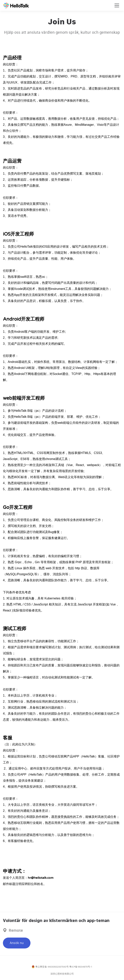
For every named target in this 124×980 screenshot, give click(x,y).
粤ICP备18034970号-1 (81, 967)
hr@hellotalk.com (41, 878)
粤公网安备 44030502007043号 (50, 967)
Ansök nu (17, 943)
